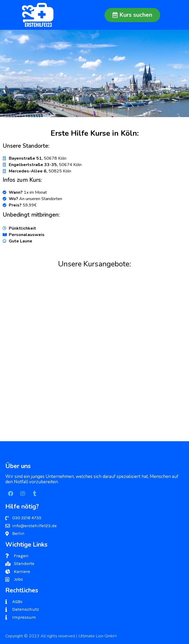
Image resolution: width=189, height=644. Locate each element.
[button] (132, 15)
